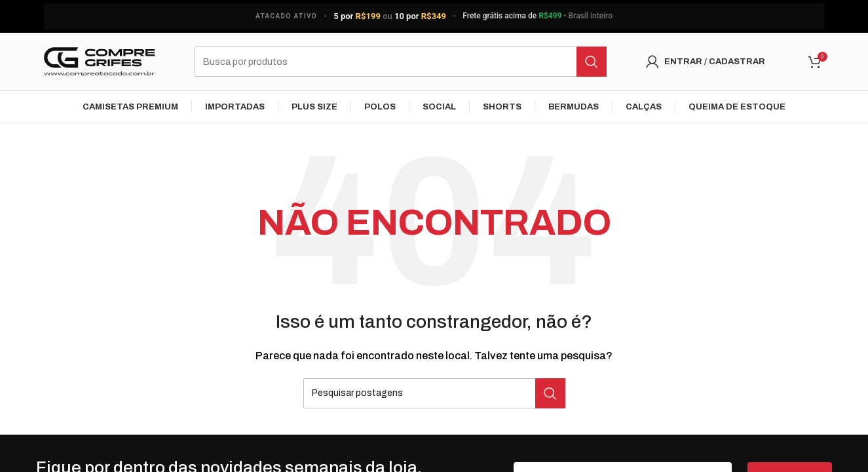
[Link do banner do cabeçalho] (434, 16)
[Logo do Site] (100, 62)
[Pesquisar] (401, 62)
